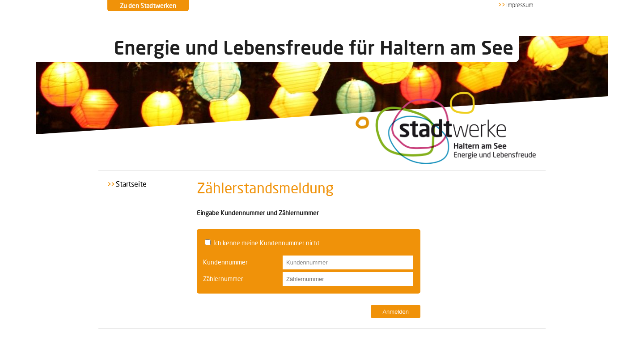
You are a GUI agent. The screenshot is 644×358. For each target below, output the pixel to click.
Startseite (131, 184)
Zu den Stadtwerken (148, 6)
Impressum (520, 5)
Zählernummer (223, 279)
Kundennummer (225, 262)
